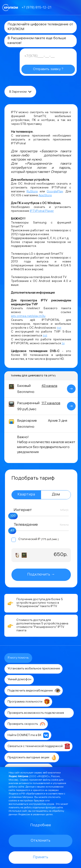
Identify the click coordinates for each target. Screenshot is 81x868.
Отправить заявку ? (48, 69)
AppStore (45, 196)
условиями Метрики (21, 797)
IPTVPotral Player (42, 211)
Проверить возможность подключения (39, 713)
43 (12, 531)
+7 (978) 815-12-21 (37, 8)
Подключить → (41, 575)
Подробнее (41, 825)
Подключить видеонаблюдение (34, 691)
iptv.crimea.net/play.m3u (28, 316)
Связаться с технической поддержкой (39, 746)
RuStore (32, 192)
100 (13, 516)
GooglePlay (55, 192)
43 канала (49, 386)
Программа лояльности (29, 702)
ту (63, 344)
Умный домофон (19, 680)
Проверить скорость (26, 724)
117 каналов (51, 403)
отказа (51, 804)
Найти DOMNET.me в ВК (28, 735)
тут (59, 328)
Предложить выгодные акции (32, 757)
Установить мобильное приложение (34, 669)
